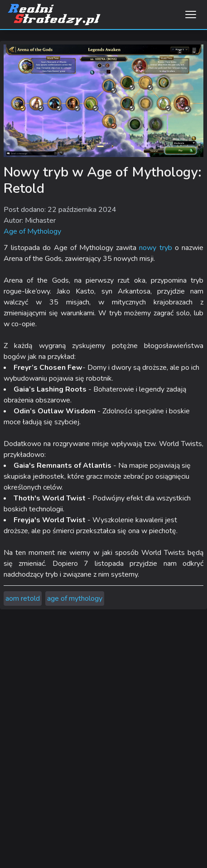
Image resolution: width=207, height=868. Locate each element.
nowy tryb (155, 248)
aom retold (23, 598)
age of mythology (75, 598)
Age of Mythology (32, 231)
